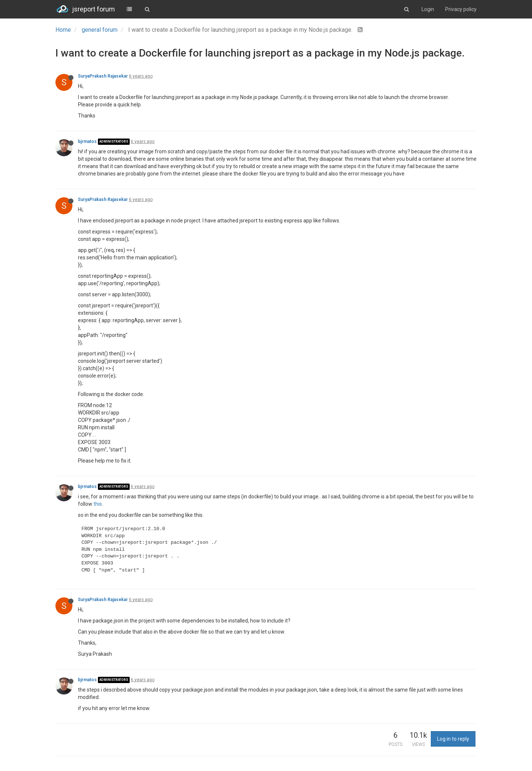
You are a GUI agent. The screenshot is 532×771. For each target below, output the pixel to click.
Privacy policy (461, 9)
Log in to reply (453, 739)
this (98, 504)
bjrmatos (87, 141)
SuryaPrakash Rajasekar (103, 76)
